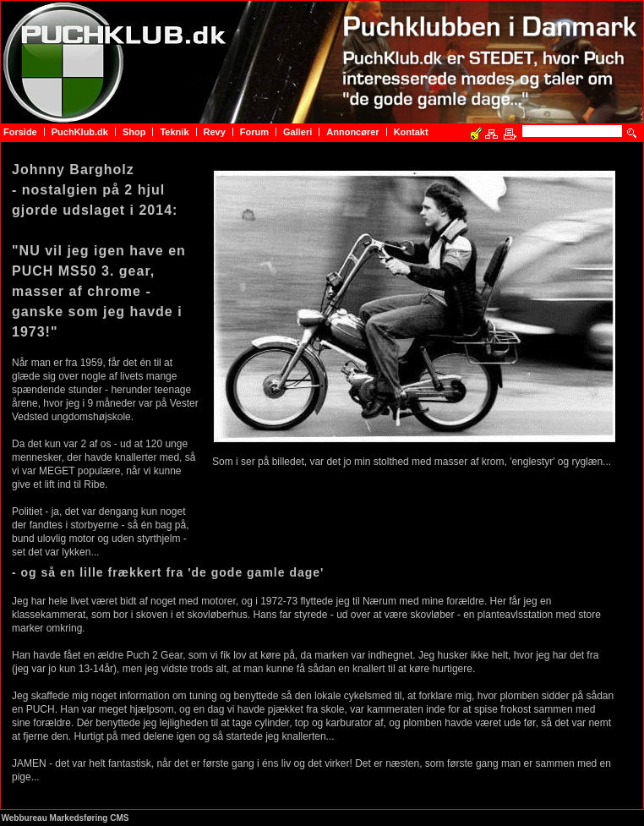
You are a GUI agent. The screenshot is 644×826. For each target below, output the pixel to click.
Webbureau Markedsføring (55, 818)
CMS (119, 818)
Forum (254, 132)
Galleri (297, 132)
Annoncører (352, 132)
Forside (20, 132)
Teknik (174, 132)
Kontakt (411, 132)
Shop (134, 132)
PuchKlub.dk (80, 132)
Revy (215, 132)
